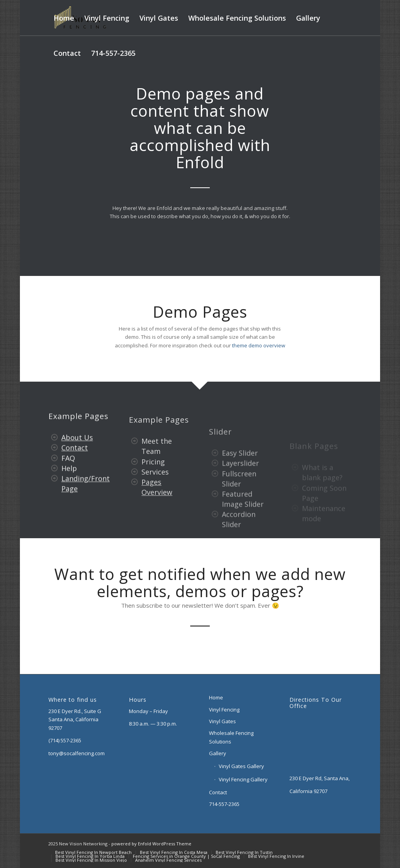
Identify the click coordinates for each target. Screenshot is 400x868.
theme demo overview (259, 345)
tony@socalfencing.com (77, 753)
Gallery (218, 753)
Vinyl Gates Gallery (241, 766)
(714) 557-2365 (65, 740)
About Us (77, 448)
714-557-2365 (224, 804)
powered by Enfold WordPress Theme (151, 844)
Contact (75, 458)
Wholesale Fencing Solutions (231, 737)
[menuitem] (64, 18)
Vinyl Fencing (224, 710)
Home (216, 697)
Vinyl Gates (222, 721)
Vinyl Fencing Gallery (243, 779)
